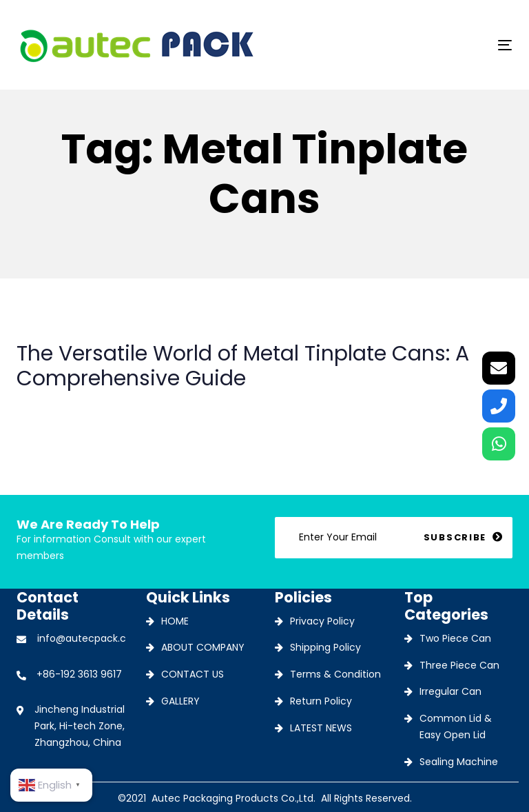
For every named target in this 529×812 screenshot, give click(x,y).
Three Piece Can (459, 665)
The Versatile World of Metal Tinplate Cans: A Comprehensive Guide (264, 376)
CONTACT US (193, 674)
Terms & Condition (335, 674)
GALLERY (180, 701)
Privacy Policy (322, 621)
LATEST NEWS (321, 728)
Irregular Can (450, 691)
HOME (175, 621)
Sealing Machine (459, 762)
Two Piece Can (455, 638)
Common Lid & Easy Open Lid (456, 727)
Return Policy (321, 701)
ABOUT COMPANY (203, 647)
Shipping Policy (325, 647)
